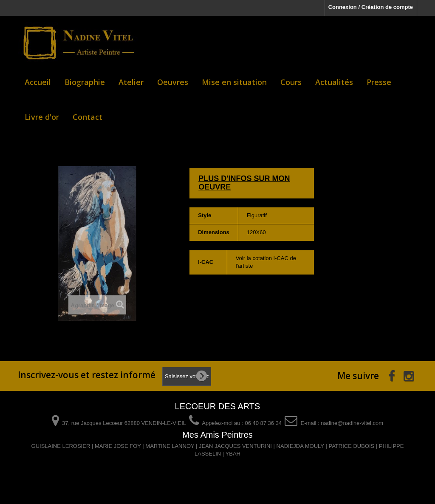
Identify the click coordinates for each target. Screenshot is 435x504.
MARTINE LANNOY (170, 446)
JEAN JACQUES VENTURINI (235, 446)
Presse (379, 82)
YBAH (233, 454)
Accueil (38, 82)
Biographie (85, 82)
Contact (88, 117)
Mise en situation (234, 82)
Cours (291, 82)
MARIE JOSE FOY (118, 446)
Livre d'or (42, 117)
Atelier (131, 82)
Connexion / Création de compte (371, 7)
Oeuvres (173, 82)
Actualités (334, 82)
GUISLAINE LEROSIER (61, 446)
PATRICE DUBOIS (351, 446)
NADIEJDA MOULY (300, 446)
